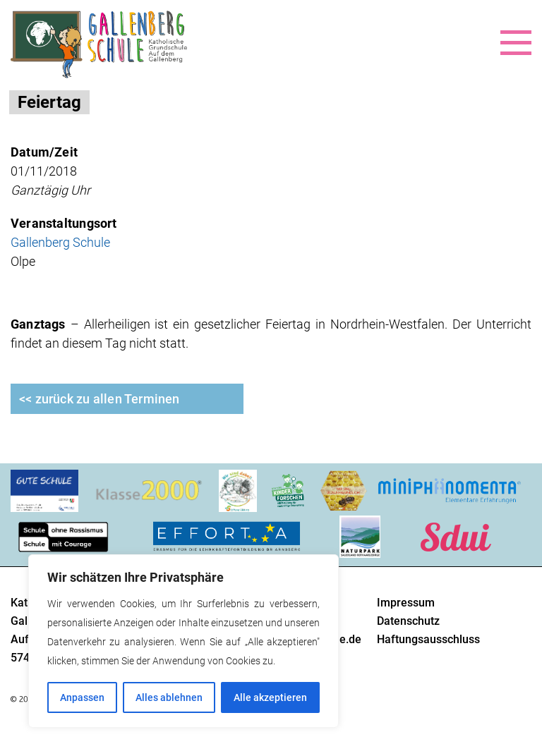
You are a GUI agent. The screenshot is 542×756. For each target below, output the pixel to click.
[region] (183, 641)
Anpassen (82, 697)
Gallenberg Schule (60, 242)
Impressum (406, 603)
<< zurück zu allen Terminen (100, 399)
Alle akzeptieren (270, 697)
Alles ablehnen (169, 697)
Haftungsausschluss (428, 639)
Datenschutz (408, 621)
